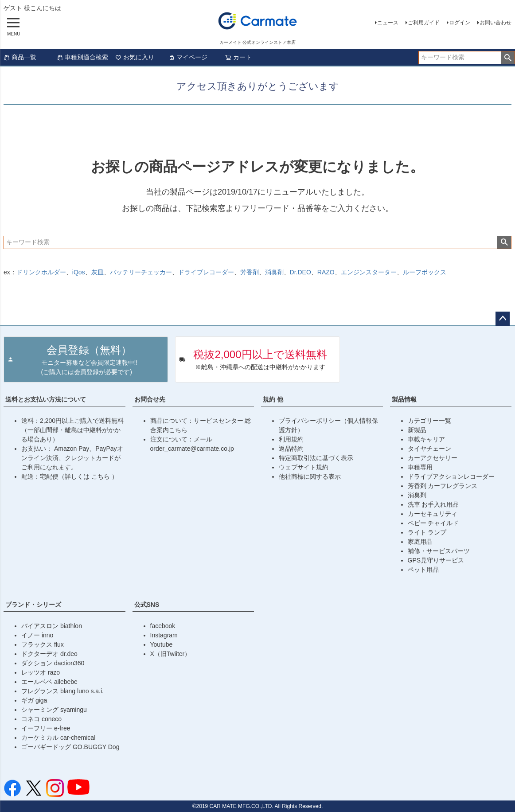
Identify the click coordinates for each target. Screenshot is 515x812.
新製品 (417, 430)
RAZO (326, 272)
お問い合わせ (495, 23)
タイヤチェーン (429, 449)
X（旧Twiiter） (171, 654)
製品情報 (404, 399)
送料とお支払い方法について (46, 399)
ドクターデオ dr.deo (49, 654)
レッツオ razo (41, 672)
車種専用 (420, 467)
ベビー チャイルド (433, 523)
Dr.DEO (300, 272)
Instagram (164, 635)
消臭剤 (274, 272)
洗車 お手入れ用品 (433, 504)
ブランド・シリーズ (33, 605)
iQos (79, 272)
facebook (163, 626)
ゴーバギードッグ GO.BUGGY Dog (70, 747)
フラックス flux (43, 644)
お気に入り (135, 57)
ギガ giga (34, 700)
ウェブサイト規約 (304, 467)
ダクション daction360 (53, 663)
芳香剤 (250, 272)
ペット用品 (423, 570)
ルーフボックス (425, 272)
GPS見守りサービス (436, 560)
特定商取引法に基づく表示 (316, 458)
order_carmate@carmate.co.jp (192, 449)
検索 (508, 58)
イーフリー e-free (46, 728)
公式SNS (147, 605)
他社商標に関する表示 (310, 476)
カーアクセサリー (433, 458)
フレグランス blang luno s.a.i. (62, 691)
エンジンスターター (369, 272)
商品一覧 (20, 57)
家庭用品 (420, 542)
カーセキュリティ (433, 514)
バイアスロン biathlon (52, 626)
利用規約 (291, 439)
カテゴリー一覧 (429, 421)
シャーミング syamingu (54, 710)
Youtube (162, 644)
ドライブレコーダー (206, 272)
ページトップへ (503, 319)
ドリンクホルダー (41, 272)
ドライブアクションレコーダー (451, 476)
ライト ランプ (427, 532)
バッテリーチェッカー (141, 272)
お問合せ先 (150, 399)
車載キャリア (426, 439)
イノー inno (37, 635)
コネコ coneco (41, 719)
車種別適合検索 (82, 57)
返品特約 (291, 449)
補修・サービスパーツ (439, 551)
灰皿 (98, 272)
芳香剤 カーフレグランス (443, 486)
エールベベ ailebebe (49, 682)
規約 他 (273, 399)
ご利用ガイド (424, 23)
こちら (101, 476)
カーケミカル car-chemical (58, 738)
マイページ (188, 57)
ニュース (388, 23)
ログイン (460, 23)
